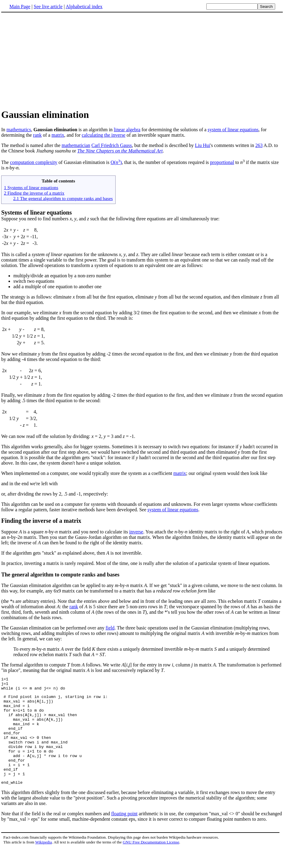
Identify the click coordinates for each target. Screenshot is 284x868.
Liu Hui (203, 145)
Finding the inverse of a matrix (41, 521)
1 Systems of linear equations (31, 187)
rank (37, 135)
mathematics (19, 130)
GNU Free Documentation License (151, 862)
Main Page (20, 7)
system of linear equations (233, 130)
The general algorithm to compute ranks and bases (60, 575)
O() (116, 162)
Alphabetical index (84, 7)
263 (259, 145)
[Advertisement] (142, 60)
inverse (136, 532)
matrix (58, 135)
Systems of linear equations (36, 212)
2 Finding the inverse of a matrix (34, 193)
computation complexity (34, 162)
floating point (125, 834)
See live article (48, 7)
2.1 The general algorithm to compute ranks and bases (63, 198)
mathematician (76, 145)
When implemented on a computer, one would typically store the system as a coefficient (87, 473)
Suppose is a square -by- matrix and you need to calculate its (65, 532)
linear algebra (127, 130)
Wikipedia (44, 862)
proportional (222, 162)
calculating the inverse (103, 135)
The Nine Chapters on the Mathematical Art (120, 151)
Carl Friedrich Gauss (112, 145)
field (110, 628)
